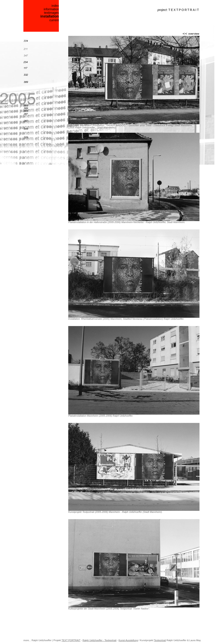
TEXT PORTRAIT (71, 640)
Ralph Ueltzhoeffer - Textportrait (99, 640)
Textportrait (160, 640)
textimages (51, 13)
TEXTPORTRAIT (184, 10)
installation (50, 16)
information (51, 9)
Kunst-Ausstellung (128, 640)
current (54, 20)
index (55, 6)
